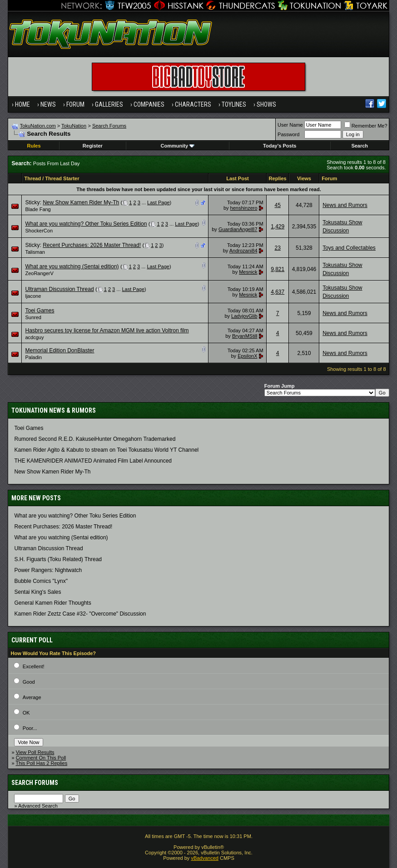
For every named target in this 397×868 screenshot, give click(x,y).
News (48, 104)
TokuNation (74, 126)
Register (93, 146)
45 (278, 205)
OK (26, 713)
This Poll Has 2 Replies (41, 763)
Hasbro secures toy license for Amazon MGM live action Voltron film (107, 330)
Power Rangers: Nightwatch (48, 570)
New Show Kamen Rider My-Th (81, 202)
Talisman (35, 252)
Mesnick (248, 272)
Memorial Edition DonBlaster (60, 350)
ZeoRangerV (39, 273)
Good (29, 682)
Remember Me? (366, 126)
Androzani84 (243, 251)
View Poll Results (35, 752)
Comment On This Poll (41, 758)
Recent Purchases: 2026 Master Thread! (92, 245)
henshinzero (244, 208)
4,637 (278, 292)
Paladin (33, 357)
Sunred (33, 317)
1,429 (278, 227)
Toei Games (40, 311)
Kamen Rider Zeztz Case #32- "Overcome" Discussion (80, 614)
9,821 (278, 269)
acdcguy (34, 337)
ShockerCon (39, 231)
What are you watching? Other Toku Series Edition (86, 224)
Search (360, 146)
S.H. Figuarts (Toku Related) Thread (58, 559)
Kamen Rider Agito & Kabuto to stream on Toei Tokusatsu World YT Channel (106, 450)
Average (32, 697)
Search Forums (109, 126)
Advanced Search (38, 806)
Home (22, 104)
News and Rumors (345, 205)
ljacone (33, 296)
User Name (290, 125)
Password (288, 134)
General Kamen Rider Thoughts (52, 603)
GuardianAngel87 (238, 229)
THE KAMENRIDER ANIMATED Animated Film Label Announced (93, 461)
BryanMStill (245, 336)
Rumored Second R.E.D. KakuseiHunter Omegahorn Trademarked (95, 439)
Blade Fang (38, 209)
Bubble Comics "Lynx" (41, 581)
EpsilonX (247, 356)
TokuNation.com (38, 126)
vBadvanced (205, 858)
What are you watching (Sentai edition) (72, 266)
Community (178, 146)
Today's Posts (280, 146)
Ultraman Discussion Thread (59, 289)
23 (278, 248)
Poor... (30, 728)
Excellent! (34, 666)
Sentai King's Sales (37, 592)
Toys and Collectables (349, 248)
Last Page (159, 202)
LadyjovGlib (244, 316)
